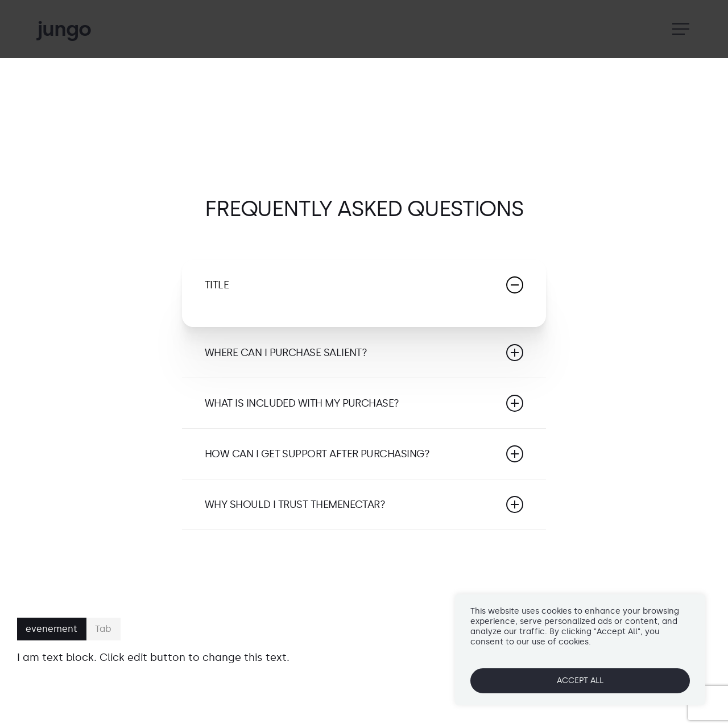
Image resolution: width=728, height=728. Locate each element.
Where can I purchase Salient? (364, 353)
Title (364, 285)
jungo (64, 29)
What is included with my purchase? (364, 403)
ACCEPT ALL (580, 681)
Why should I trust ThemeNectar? (364, 504)
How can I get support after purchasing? (364, 454)
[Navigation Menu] (682, 29)
